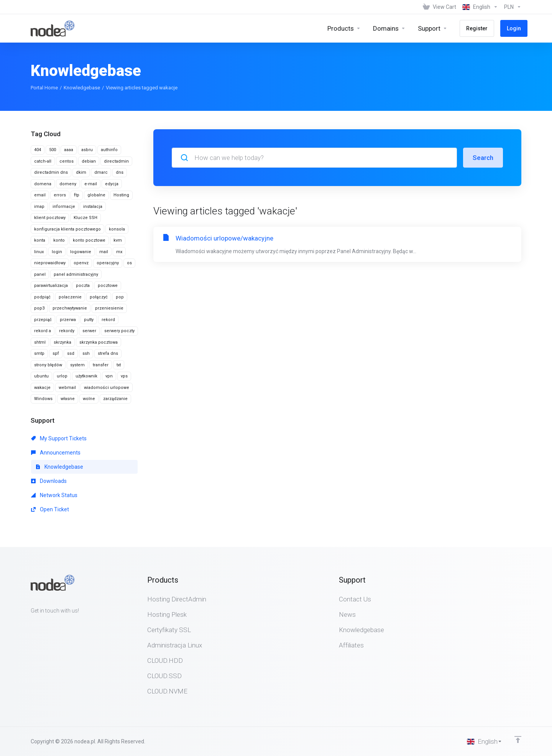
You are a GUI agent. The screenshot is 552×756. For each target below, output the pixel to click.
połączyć (99, 297)
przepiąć (43, 320)
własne (68, 399)
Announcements (56, 453)
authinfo (109, 150)
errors (60, 195)
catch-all (43, 161)
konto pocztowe (89, 240)
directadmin (116, 161)
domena (43, 184)
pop (120, 297)
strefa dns (108, 353)
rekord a (43, 331)
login (57, 252)
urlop (62, 376)
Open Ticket (50, 509)
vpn (109, 376)
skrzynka (62, 342)
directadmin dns (51, 172)
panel (40, 274)
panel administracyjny (76, 274)
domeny (68, 184)
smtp (39, 353)
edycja (112, 184)
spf (56, 353)
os (129, 263)
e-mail (91, 184)
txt (119, 365)
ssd (71, 353)
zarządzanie (115, 399)
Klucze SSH (85, 218)
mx (119, 252)
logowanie (81, 252)
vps (124, 376)
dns (120, 172)
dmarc (101, 172)
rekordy (67, 331)
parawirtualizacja (51, 286)
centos (67, 161)
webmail (67, 388)
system (77, 365)
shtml (40, 342)
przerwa (68, 320)
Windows (43, 399)
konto (59, 240)
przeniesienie (109, 308)
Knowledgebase (82, 88)
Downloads (49, 481)
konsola (117, 229)
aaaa (69, 150)
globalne (96, 195)
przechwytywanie (70, 308)
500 (53, 150)
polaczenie (70, 297)
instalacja (93, 207)
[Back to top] (518, 740)
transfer (101, 365)
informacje (64, 207)
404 (38, 150)
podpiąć (42, 297)
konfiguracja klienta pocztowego (67, 229)
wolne (89, 399)
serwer (89, 331)
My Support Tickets (59, 438)
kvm (118, 240)
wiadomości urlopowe (107, 388)
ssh (86, 353)
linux (39, 252)
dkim (81, 172)
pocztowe (108, 286)
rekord (108, 320)
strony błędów (48, 365)
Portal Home (44, 88)
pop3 (39, 308)
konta (40, 240)
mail (104, 252)
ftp (77, 195)
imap (39, 207)
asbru (87, 150)
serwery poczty (119, 331)
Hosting (121, 195)
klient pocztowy (50, 218)
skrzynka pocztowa (99, 342)
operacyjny (108, 263)
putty (89, 320)
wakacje (42, 388)
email (40, 195)
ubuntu (41, 376)
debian (89, 161)
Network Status (54, 495)
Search (483, 158)
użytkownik (86, 376)
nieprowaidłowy (50, 263)
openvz (81, 263)
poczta (83, 286)
